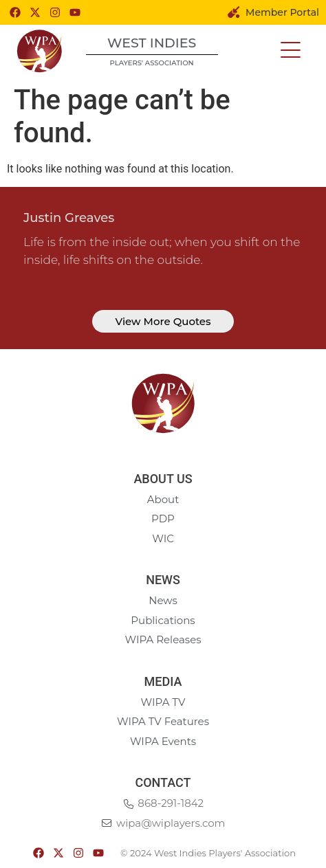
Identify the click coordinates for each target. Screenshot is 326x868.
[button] (291, 51)
